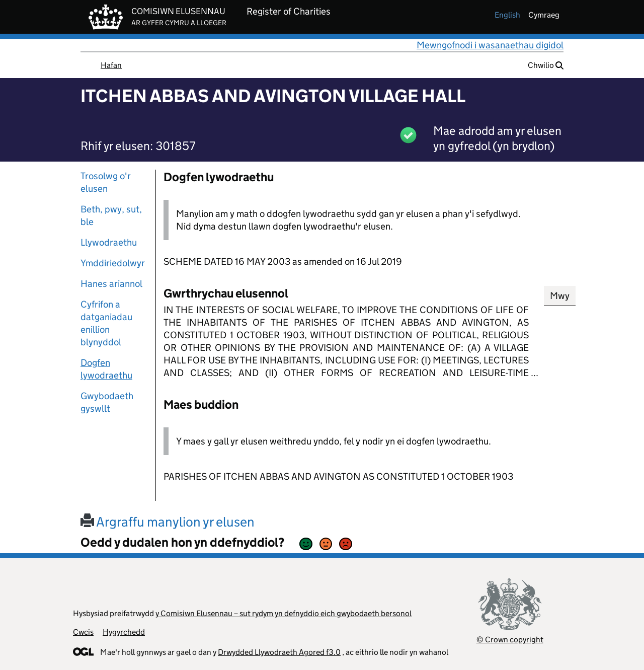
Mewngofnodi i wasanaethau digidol (490, 45)
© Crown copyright (510, 640)
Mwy (560, 296)
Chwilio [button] (546, 65)
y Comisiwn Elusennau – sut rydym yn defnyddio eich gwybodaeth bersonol (284, 613)
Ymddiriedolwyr (113, 263)
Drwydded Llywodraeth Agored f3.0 (279, 652)
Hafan (111, 65)
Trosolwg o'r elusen (106, 182)
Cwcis (83, 632)
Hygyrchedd (124, 632)
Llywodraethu (109, 242)
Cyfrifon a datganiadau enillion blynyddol (106, 323)
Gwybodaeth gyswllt (107, 402)
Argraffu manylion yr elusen (168, 522)
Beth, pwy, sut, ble (111, 215)
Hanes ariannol (111, 284)
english (507, 15)
